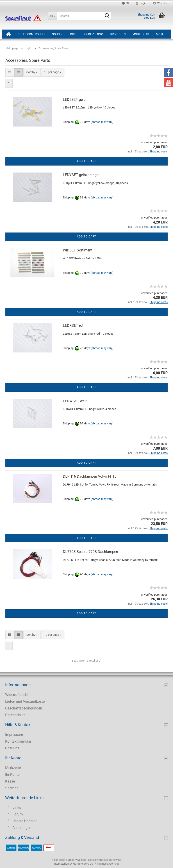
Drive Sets (118, 34)
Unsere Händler (24, 821)
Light (73, 34)
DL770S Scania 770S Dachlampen (90, 552)
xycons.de (113, 864)
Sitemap (12, 788)
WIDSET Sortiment (78, 250)
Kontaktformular (18, 741)
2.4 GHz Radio (93, 34)
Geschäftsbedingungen (24, 708)
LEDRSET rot (73, 326)
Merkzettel (13, 768)
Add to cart (86, 161)
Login (141, 3)
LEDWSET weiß (75, 401)
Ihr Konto (12, 775)
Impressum (14, 735)
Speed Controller (32, 34)
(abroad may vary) (102, 122)
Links (17, 807)
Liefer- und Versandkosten (26, 701)
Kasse (10, 781)
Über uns (12, 748)
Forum (18, 814)
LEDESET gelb (74, 100)
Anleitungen (22, 828)
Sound (57, 34)
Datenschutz (15, 715)
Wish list (160, 3)
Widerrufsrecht (17, 695)
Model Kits (141, 34)
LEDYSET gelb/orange (81, 175)
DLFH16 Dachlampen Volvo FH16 (90, 476)
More (160, 34)
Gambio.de (80, 864)
